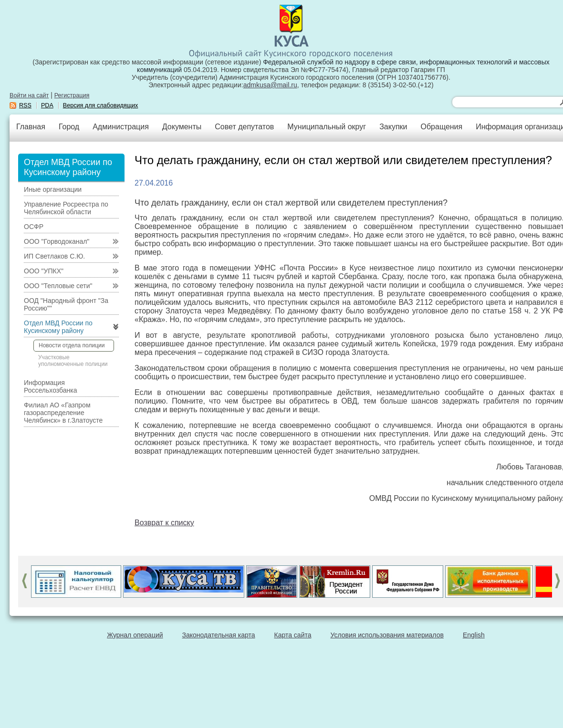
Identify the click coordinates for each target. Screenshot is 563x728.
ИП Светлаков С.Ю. (54, 256)
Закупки (393, 127)
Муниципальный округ (327, 127)
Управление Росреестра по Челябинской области (66, 208)
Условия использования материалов (387, 635)
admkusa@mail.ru (270, 85)
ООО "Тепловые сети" (58, 286)
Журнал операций (135, 635)
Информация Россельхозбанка (50, 386)
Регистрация (72, 95)
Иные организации (53, 189)
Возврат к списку (164, 523)
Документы (182, 127)
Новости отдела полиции (72, 345)
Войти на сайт (29, 95)
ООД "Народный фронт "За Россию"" (66, 304)
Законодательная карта (219, 635)
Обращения (441, 127)
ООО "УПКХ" (44, 271)
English (474, 635)
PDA (47, 105)
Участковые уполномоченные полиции (73, 361)
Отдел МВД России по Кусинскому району (58, 327)
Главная (31, 127)
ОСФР (34, 227)
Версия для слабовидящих (101, 105)
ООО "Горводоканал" (57, 241)
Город (69, 127)
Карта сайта (293, 635)
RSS (25, 105)
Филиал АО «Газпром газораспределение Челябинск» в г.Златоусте (63, 413)
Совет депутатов (244, 127)
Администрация (121, 127)
